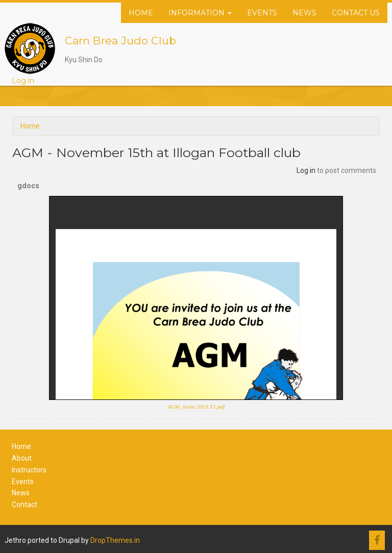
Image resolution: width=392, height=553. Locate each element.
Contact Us (356, 13)
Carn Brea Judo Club (120, 41)
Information (200, 13)
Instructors (29, 470)
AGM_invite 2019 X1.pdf (196, 407)
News (304, 13)
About (22, 458)
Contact (24, 505)
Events (262, 13)
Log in (23, 81)
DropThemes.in (115, 540)
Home (141, 13)
